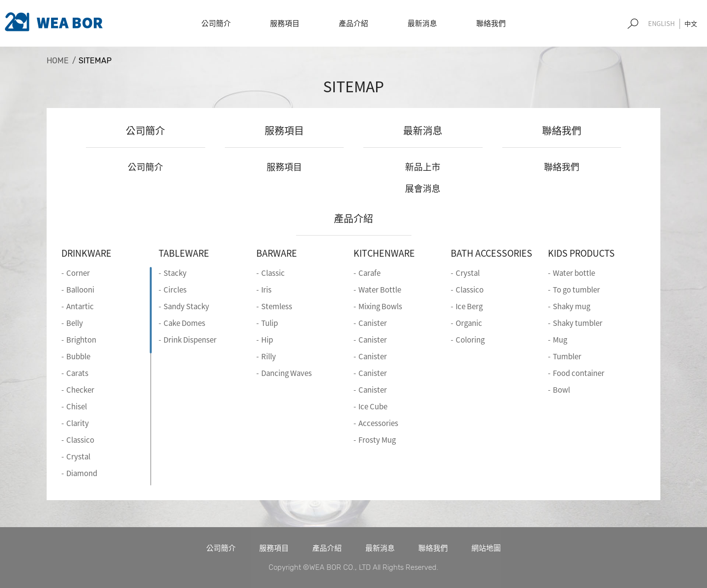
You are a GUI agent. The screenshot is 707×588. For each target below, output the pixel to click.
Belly (75, 323)
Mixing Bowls (380, 306)
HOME (58, 61)
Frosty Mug (377, 440)
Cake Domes (184, 323)
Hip (267, 340)
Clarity (78, 423)
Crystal (78, 456)
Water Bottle (380, 290)
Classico (80, 440)
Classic (273, 273)
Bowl (561, 390)
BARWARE (277, 253)
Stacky (175, 273)
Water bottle (574, 273)
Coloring (470, 340)
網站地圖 (486, 548)
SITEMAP (95, 61)
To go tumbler (576, 290)
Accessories (378, 423)
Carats (77, 373)
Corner (78, 273)
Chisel (77, 406)
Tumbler (567, 356)
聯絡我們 (562, 130)
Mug (560, 340)
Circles (175, 290)
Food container (579, 373)
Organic (469, 323)
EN (661, 24)
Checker (80, 390)
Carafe (369, 273)
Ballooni (80, 290)
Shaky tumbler (578, 323)
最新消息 (423, 130)
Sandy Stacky (186, 306)
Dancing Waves (286, 373)
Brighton (81, 340)
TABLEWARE (184, 253)
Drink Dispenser (190, 340)
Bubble (78, 356)
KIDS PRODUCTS (581, 253)
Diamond (82, 473)
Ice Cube (373, 406)
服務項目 (284, 130)
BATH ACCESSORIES (491, 253)
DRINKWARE (86, 253)
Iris (266, 290)
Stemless (277, 306)
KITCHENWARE (384, 253)
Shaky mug (571, 306)
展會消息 (423, 188)
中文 (691, 23)
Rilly (269, 356)
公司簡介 (145, 130)
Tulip (270, 323)
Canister (373, 323)
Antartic (80, 306)
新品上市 (423, 167)
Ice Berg (469, 306)
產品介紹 (353, 218)
